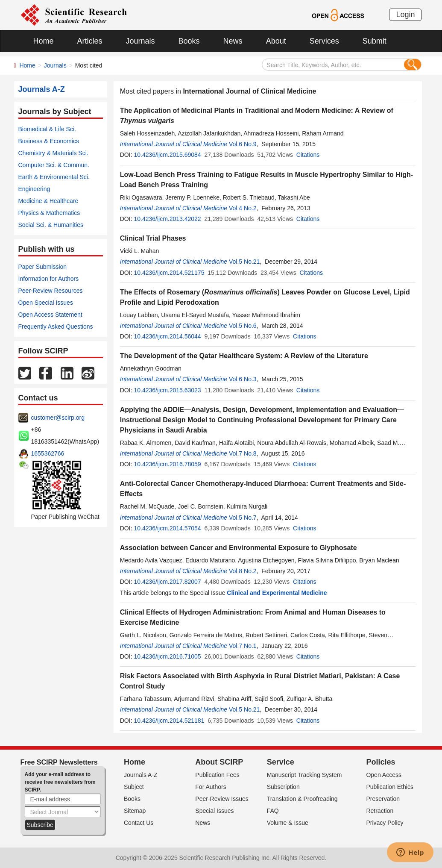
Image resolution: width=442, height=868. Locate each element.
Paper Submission (43, 267)
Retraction (380, 811)
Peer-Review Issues (222, 799)
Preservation (383, 799)
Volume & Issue (288, 823)
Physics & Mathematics (49, 213)
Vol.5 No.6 (243, 326)
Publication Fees (217, 775)
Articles (90, 41)
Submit (375, 41)
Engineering (34, 189)
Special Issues (214, 811)
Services (324, 41)
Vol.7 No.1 (243, 646)
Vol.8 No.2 (243, 571)
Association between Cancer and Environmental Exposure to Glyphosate (239, 548)
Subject (134, 787)
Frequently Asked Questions (56, 327)
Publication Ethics (390, 787)
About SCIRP (219, 762)
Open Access (384, 775)
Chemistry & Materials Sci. (53, 153)
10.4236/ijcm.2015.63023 (167, 390)
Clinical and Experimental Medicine (277, 593)
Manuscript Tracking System (304, 775)
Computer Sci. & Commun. (54, 165)
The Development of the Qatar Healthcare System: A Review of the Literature (244, 356)
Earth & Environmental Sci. (54, 177)
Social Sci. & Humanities (51, 225)
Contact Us (139, 823)
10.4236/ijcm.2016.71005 (167, 656)
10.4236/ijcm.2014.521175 (169, 273)
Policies (381, 762)
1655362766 (48, 453)
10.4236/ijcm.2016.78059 (167, 464)
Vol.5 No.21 (244, 262)
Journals (141, 41)
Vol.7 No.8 (243, 453)
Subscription (283, 787)
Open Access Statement (50, 315)
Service (281, 762)
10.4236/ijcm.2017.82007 (167, 582)
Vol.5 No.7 (243, 518)
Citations (308, 155)
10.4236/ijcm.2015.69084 (167, 155)
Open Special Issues (46, 303)
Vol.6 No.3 (243, 379)
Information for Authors (49, 279)
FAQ (273, 811)
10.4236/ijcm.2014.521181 (169, 721)
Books (189, 41)
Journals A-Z (141, 775)
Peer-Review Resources (51, 291)
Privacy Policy (385, 823)
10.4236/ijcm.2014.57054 (167, 528)
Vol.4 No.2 (243, 208)
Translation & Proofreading (302, 799)
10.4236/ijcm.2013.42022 (167, 219)
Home (44, 41)
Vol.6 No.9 (243, 144)
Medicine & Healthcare (48, 201)
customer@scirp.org (58, 418)
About (276, 41)
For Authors (211, 787)
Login (405, 15)
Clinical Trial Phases (153, 238)
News (233, 41)
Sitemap (135, 811)
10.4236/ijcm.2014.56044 (167, 336)
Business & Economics (49, 141)
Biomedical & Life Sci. (47, 129)
